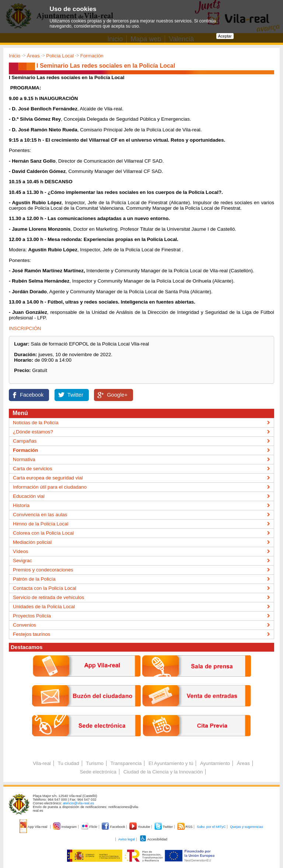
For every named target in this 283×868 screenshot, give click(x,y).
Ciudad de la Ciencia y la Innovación (163, 772)
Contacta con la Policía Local (45, 588)
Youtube (140, 827)
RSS (185, 827)
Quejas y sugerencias (247, 827)
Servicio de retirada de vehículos (48, 597)
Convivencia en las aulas (40, 515)
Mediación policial (32, 542)
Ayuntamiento (215, 763)
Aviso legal (127, 839)
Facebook (32, 395)
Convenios (25, 625)
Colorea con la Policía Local (43, 533)
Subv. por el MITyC (211, 827)
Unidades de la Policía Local (44, 607)
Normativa (24, 459)
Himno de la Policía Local (41, 524)
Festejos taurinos (32, 634)
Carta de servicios (33, 469)
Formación (92, 56)
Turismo (95, 763)
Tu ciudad (69, 763)
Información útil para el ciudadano (50, 487)
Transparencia (126, 763)
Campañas (25, 441)
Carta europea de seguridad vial (48, 478)
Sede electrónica (98, 772)
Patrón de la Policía (34, 579)
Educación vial (29, 496)
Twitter (75, 395)
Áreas (33, 56)
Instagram (65, 827)
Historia (21, 505)
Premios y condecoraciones (43, 570)
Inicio (15, 56)
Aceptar (225, 36)
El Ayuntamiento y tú (171, 763)
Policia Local (60, 56)
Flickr (90, 827)
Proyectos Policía (32, 616)
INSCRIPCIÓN (25, 328)
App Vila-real (34, 827)
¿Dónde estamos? (33, 432)
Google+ (117, 395)
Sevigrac (22, 561)
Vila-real (42, 763)
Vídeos (21, 551)
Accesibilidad (153, 839)
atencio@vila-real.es (78, 803)
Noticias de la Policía (36, 423)
